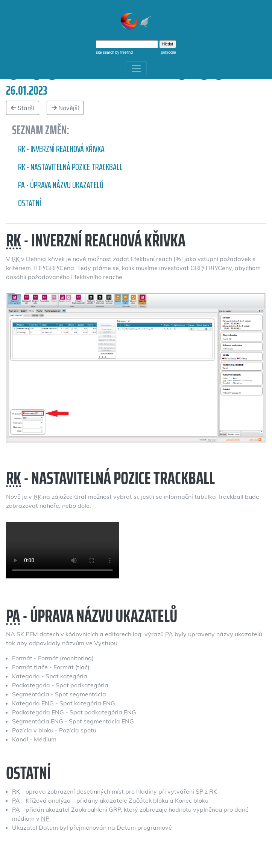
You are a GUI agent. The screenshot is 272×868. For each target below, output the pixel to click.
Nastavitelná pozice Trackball (62, 550)
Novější (65, 108)
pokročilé (169, 52)
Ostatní (30, 203)
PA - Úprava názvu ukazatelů (61, 185)
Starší (23, 108)
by (124, 52)
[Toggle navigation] (136, 69)
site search (105, 52)
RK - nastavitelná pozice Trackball (70, 167)
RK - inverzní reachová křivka (61, 149)
